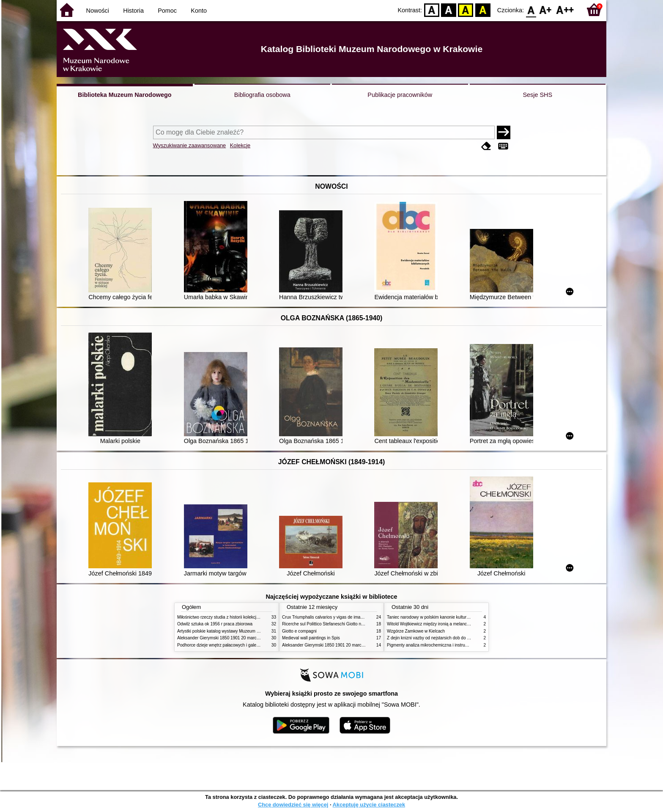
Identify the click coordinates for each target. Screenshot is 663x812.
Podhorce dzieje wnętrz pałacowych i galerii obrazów (227, 645)
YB (466, 10)
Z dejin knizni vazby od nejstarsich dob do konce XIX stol (441, 638)
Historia (133, 11)
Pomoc (167, 11)
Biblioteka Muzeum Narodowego (125, 95)
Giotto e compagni (299, 631)
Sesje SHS (537, 95)
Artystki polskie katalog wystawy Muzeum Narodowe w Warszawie (240, 631)
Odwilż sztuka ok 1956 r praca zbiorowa (215, 624)
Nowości (98, 11)
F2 (565, 10)
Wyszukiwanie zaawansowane (190, 145)
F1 (546, 10)
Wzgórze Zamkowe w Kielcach (416, 631)
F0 (531, 10)
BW (449, 10)
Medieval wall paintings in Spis (311, 638)
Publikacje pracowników (400, 95)
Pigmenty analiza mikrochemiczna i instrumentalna (435, 645)
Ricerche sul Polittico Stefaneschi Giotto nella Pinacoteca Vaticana (345, 624)
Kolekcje (240, 145)
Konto (199, 11)
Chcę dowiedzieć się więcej (293, 805)
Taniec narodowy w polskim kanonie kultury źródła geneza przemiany (452, 617)
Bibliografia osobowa (262, 95)
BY (483, 10)
